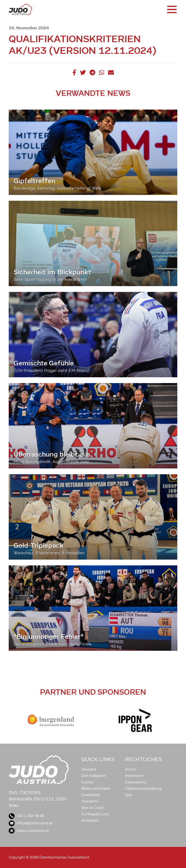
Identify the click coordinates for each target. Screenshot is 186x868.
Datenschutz (136, 782)
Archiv (130, 769)
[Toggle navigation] (171, 9)
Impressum (134, 776)
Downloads (90, 795)
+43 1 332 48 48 (26, 816)
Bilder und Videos (96, 788)
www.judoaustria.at (29, 831)
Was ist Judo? (93, 808)
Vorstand (89, 769)
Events (87, 782)
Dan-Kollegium (94, 776)
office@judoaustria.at (31, 823)
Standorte (90, 801)
